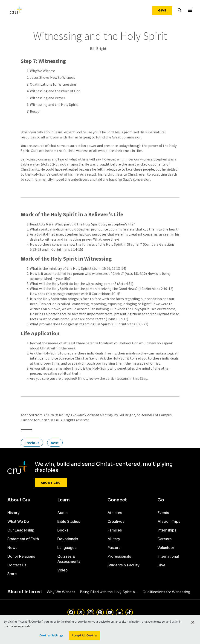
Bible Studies (69, 521)
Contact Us (17, 565)
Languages (67, 548)
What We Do (18, 521)
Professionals (119, 556)
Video (62, 570)
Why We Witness (43, 71)
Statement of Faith (23, 539)
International (168, 556)
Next (55, 443)
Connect (117, 500)
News (12, 548)
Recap (35, 111)
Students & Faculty (123, 565)
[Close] (193, 622)
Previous (32, 443)
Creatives (116, 521)
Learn (64, 500)
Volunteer (166, 548)
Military (114, 539)
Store (12, 574)
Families (115, 530)
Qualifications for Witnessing (53, 84)
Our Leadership (21, 530)
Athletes (115, 513)
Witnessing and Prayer (48, 98)
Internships (167, 530)
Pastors (114, 548)
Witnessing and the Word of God (55, 91)
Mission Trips (169, 521)
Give (162, 10)
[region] (100, 629)
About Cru (51, 483)
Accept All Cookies (85, 635)
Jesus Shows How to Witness (52, 77)
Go (161, 500)
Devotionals (68, 539)
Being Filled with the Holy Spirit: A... (109, 592)
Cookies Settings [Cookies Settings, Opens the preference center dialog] (51, 635)
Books (63, 530)
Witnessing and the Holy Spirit (54, 104)
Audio (62, 513)
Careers (164, 539)
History (13, 513)
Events (163, 513)
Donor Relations (21, 556)
